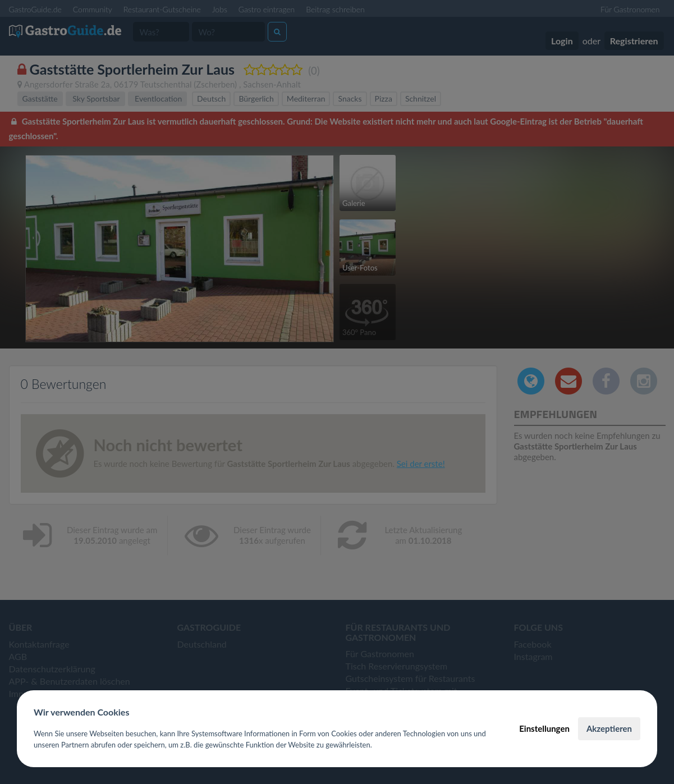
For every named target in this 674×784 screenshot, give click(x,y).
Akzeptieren (609, 728)
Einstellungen (544, 728)
